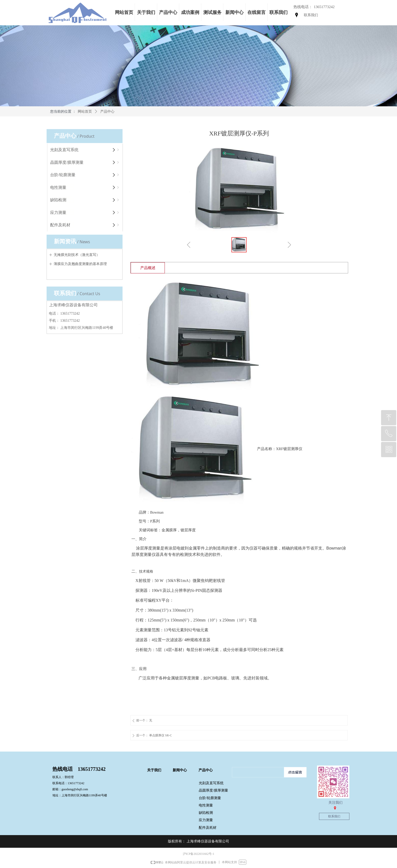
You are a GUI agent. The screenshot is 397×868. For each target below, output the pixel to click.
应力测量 (85, 213)
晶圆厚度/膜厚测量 (85, 163)
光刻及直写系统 (85, 150)
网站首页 (85, 112)
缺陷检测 (85, 200)
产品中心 (107, 112)
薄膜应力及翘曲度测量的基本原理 (80, 264)
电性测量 (85, 188)
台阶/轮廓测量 (85, 175)
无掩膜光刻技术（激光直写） (77, 255)
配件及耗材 (85, 225)
